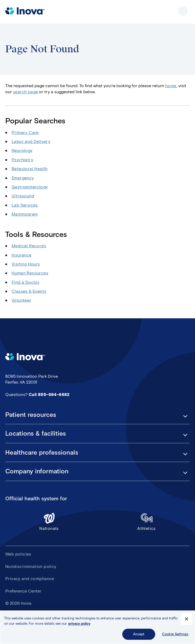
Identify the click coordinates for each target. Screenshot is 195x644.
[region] (97, 627)
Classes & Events (29, 291)
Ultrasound (23, 196)
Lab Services (25, 205)
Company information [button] (37, 471)
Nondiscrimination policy (31, 566)
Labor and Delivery (31, 141)
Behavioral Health (30, 169)
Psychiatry (22, 160)
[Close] (187, 619)
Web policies (18, 554)
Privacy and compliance (30, 579)
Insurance (22, 255)
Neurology (22, 150)
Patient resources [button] (31, 415)
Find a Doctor (26, 282)
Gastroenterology (30, 187)
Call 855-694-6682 (49, 395)
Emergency (23, 178)
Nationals (49, 522)
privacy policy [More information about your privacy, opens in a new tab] (79, 624)
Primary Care (25, 132)
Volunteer (21, 300)
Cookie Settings (175, 634)
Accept (139, 634)
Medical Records (29, 246)
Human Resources (30, 273)
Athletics (147, 522)
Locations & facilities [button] (36, 433)
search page (25, 92)
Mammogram (25, 214)
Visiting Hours (26, 264)
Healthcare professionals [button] (42, 452)
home (171, 86)
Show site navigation (183, 11)
